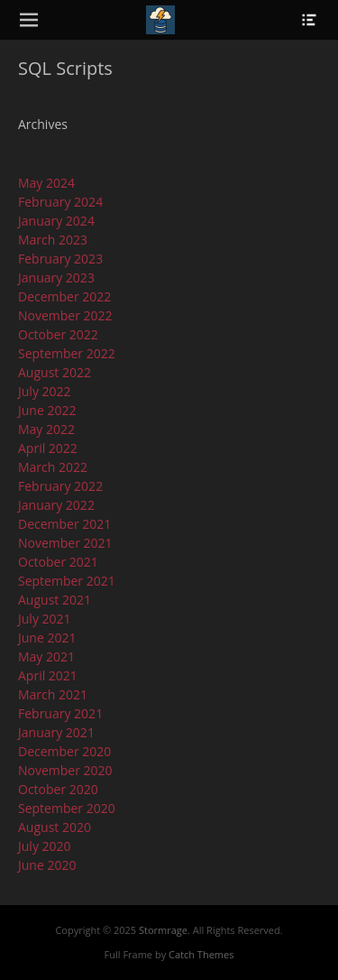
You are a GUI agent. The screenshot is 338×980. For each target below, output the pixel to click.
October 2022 (58, 334)
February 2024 (60, 202)
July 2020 (45, 846)
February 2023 (60, 259)
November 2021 (65, 543)
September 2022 (67, 353)
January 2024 (56, 221)
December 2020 (64, 751)
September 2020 (67, 808)
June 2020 (47, 865)
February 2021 (60, 713)
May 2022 (46, 429)
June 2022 (47, 410)
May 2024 (46, 183)
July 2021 (45, 619)
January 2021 (56, 732)
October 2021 (58, 562)
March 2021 (53, 694)
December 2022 (64, 296)
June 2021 (47, 638)
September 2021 (67, 581)
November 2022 (65, 315)
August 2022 (55, 372)
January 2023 (56, 277)
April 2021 (48, 675)
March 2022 (53, 467)
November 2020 (65, 770)
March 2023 (53, 240)
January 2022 (56, 505)
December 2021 (64, 524)
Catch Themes (201, 954)
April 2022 (48, 448)
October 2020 (58, 789)
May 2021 (46, 656)
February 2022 (60, 486)
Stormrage (163, 930)
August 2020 (55, 827)
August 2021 (55, 600)
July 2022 (45, 391)
